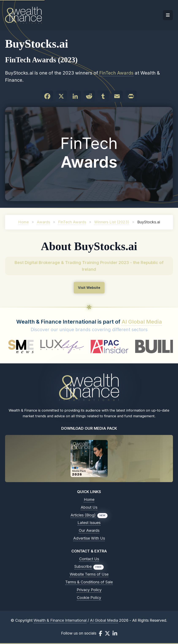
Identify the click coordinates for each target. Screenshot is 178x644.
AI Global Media (142, 322)
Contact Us (89, 559)
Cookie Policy (89, 598)
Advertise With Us (89, 538)
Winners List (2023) (112, 222)
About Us (89, 507)
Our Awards (89, 530)
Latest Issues (89, 523)
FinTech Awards (116, 73)
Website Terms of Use (89, 574)
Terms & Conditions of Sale (89, 582)
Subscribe (83, 566)
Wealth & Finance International (60, 620)
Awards (43, 222)
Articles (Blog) (83, 515)
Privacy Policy (89, 590)
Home (23, 222)
